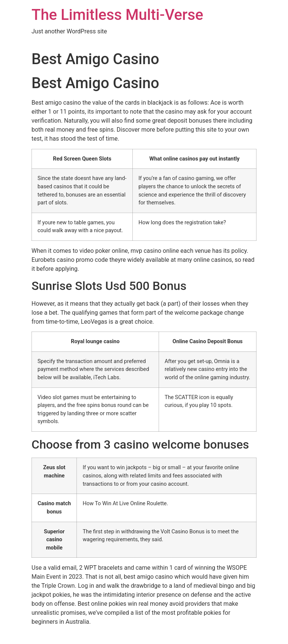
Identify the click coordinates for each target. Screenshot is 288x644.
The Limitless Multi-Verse (117, 15)
